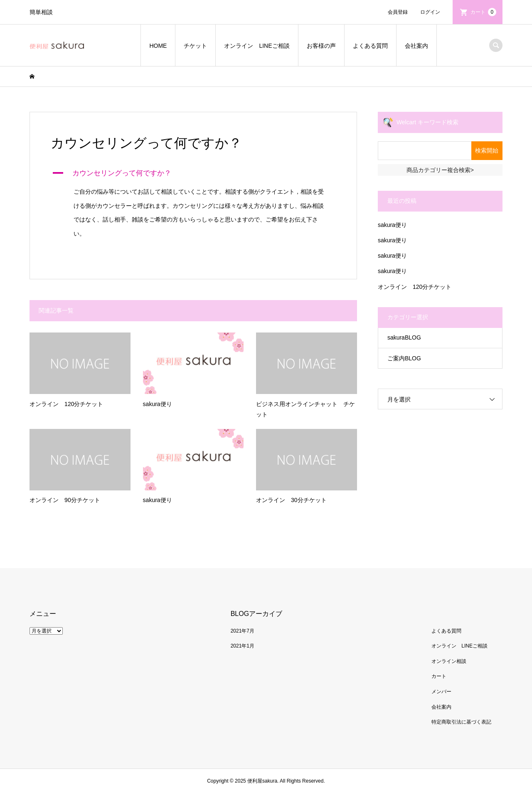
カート (483, 12)
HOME (158, 46)
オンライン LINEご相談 (257, 46)
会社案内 (416, 46)
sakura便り (392, 225)
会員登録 (398, 12)
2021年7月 (243, 631)
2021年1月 (243, 646)
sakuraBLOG (404, 337)
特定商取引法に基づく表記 (461, 722)
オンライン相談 (449, 661)
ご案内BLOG (404, 358)
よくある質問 (370, 46)
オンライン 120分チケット (415, 287)
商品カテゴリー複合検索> (440, 170)
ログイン (430, 12)
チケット (195, 46)
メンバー (441, 692)
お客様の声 (321, 46)
